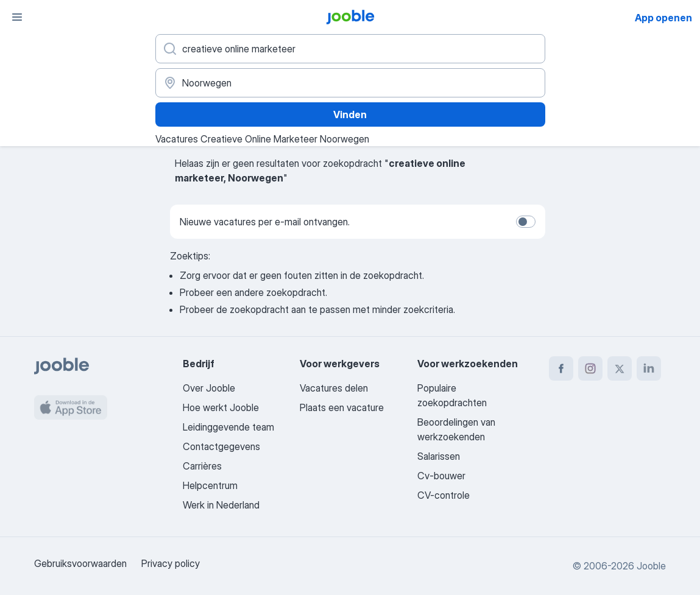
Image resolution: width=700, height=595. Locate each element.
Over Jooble (209, 388)
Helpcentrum (210, 485)
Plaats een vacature (342, 407)
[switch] (526, 222)
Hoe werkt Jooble (221, 407)
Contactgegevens (221, 446)
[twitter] (620, 368)
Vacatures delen (334, 388)
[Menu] (17, 17)
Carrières (202, 466)
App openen (663, 18)
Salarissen (439, 456)
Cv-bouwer (441, 476)
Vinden (350, 114)
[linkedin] (649, 368)
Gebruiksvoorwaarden (80, 563)
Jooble (651, 566)
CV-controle (444, 495)
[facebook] (561, 368)
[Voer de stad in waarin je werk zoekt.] (350, 83)
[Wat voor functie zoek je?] (350, 49)
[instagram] (590, 368)
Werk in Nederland (221, 505)
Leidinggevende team (228, 427)
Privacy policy (171, 563)
